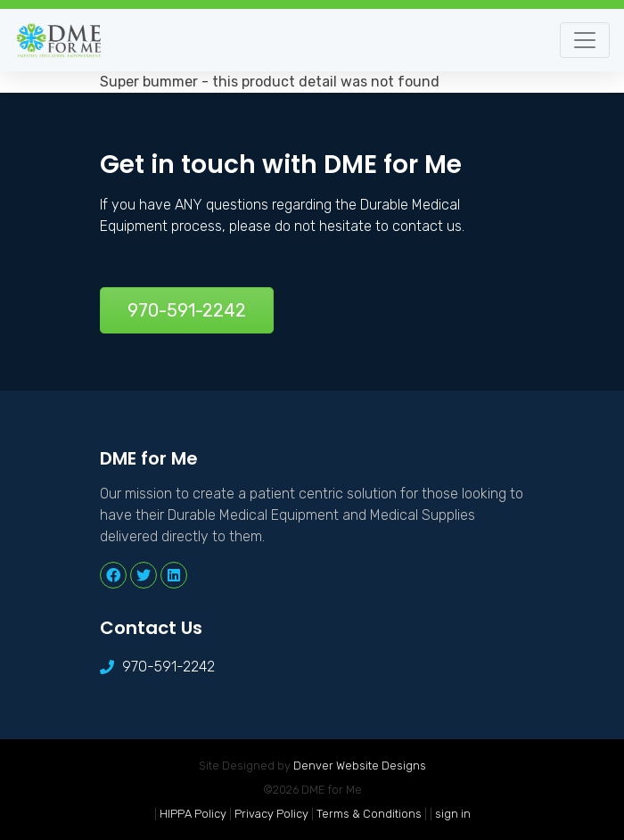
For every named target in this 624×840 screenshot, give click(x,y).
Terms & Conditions (369, 814)
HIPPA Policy (193, 814)
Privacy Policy (271, 814)
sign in (453, 814)
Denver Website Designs (360, 766)
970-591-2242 (187, 310)
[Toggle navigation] (585, 40)
